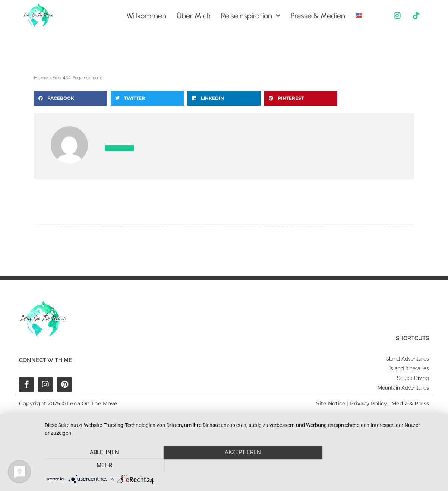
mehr (381, 465)
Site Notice (331, 403)
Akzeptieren (242, 465)
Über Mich (194, 16)
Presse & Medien (318, 16)
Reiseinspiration (251, 16)
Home (41, 78)
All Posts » (119, 148)
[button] (70, 98)
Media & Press (410, 403)
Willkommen (146, 16)
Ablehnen (104, 465)
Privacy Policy (368, 403)
